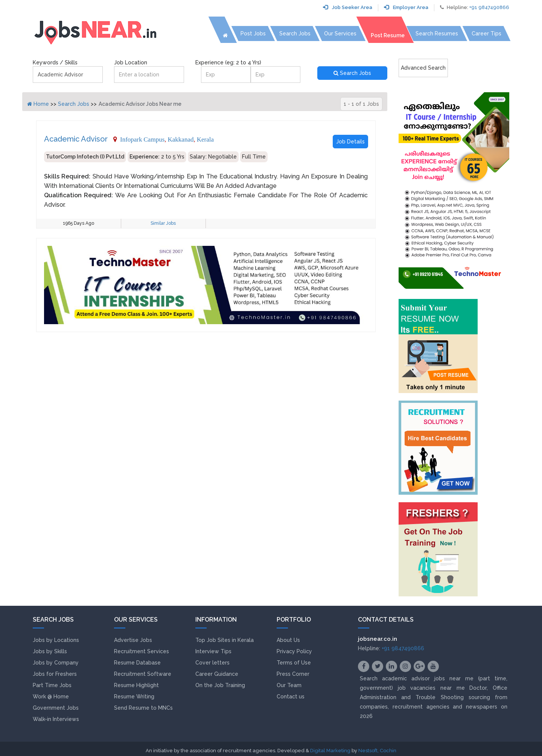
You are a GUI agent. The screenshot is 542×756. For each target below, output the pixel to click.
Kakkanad (181, 139)
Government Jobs (56, 708)
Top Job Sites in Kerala (225, 640)
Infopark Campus (142, 139)
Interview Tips (213, 651)
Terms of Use (294, 663)
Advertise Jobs (133, 640)
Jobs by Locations (56, 640)
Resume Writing (134, 697)
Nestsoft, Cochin (377, 751)
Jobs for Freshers (55, 674)
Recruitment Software (143, 674)
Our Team (289, 685)
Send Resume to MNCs (143, 708)
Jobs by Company (56, 663)
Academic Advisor (76, 139)
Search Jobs (352, 73)
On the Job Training (220, 685)
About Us (288, 640)
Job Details (350, 142)
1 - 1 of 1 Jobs (361, 104)
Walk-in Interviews (56, 719)
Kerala (205, 139)
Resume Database (137, 663)
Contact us (291, 697)
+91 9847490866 (489, 7)
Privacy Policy (294, 651)
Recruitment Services (142, 651)
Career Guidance (217, 674)
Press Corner (293, 674)
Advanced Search (423, 68)
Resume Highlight (136, 685)
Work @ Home (51, 697)
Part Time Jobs (52, 685)
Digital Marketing (330, 751)
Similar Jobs (163, 223)
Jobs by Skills (50, 651)
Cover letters (212, 663)
